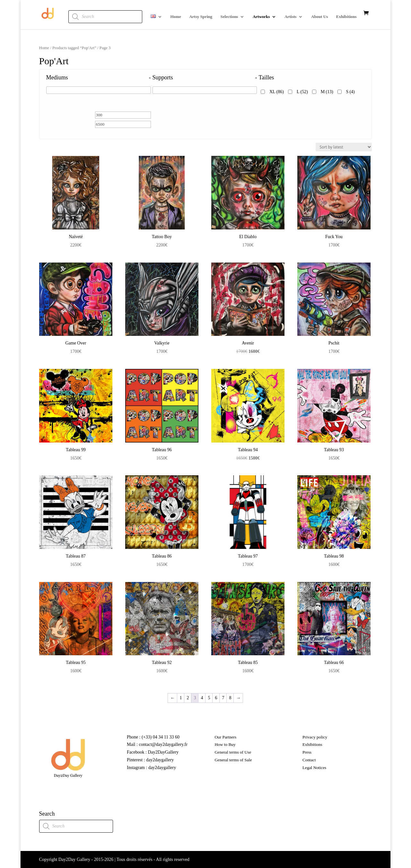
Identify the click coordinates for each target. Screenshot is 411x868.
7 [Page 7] (223, 698)
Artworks (261, 17)
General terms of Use (233, 752)
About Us (319, 17)
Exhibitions (346, 17)
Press (307, 752)
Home (175, 17)
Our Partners (225, 737)
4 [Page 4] (202, 698)
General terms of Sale (233, 760)
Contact (309, 760)
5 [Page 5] (209, 698)
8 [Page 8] (230, 698)
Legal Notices (314, 768)
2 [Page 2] (188, 698)
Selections (229, 17)
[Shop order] (344, 147)
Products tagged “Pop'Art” (74, 48)
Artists (291, 17)
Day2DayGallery (163, 752)
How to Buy (225, 744)
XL (277, 92)
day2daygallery (160, 760)
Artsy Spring (201, 17)
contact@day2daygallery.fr (163, 744)
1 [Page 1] (181, 698)
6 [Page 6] (216, 698)
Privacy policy (315, 737)
